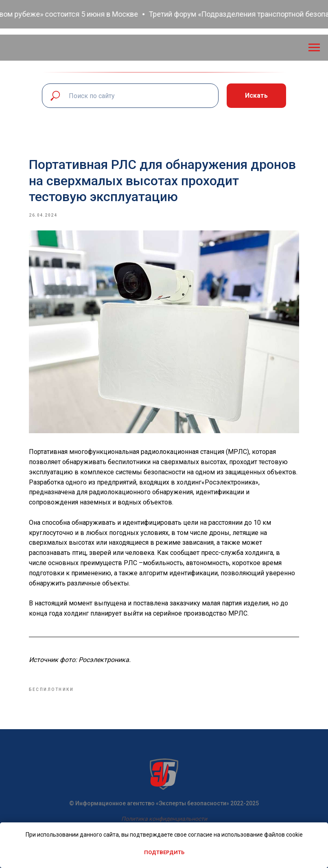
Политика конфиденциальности (164, 815)
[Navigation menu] (314, 48)
